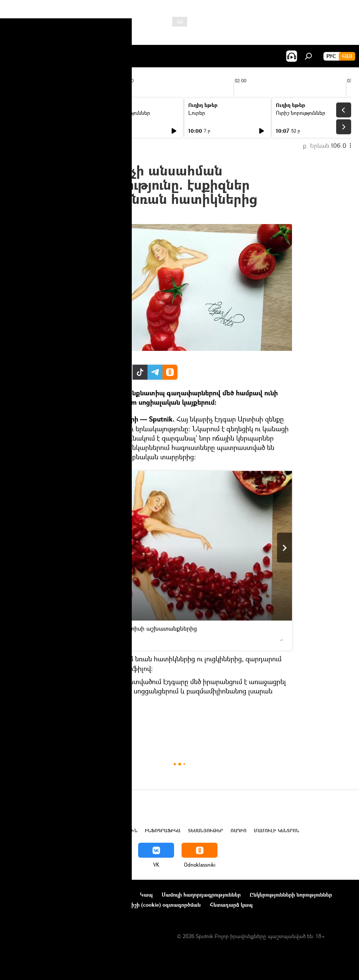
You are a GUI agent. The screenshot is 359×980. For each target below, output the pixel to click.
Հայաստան (83, 731)
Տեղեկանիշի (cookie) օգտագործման (155, 905)
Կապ (146, 895)
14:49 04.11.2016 (87, 215)
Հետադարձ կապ (231, 905)
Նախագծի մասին (30, 895)
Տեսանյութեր (206, 831)
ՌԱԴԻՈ (238, 831)
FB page (80, 357)
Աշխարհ (76, 831)
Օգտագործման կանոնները (96, 895)
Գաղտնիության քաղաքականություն (54, 905)
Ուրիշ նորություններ (125, 113)
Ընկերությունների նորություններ (291, 895)
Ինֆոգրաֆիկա (163, 831)
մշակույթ (113, 731)
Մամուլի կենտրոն (276, 831)
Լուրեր (22, 113)
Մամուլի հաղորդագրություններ (201, 895)
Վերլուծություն (115, 831)
